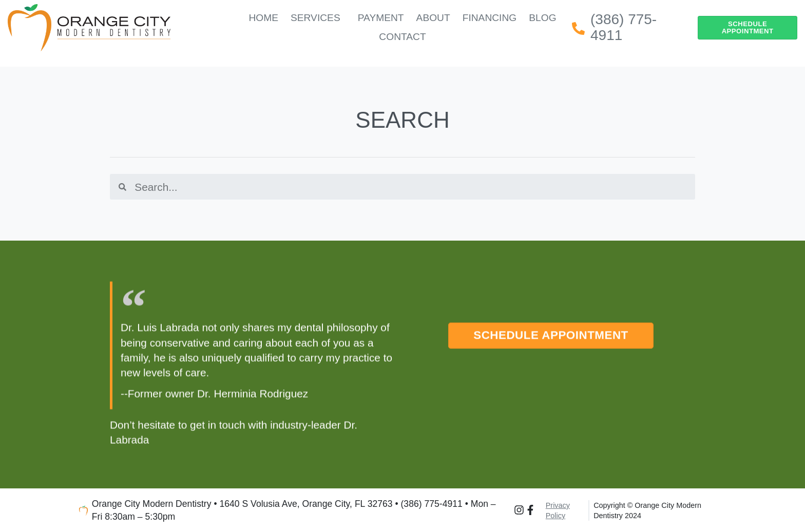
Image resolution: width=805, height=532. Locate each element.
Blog (542, 18)
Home (263, 18)
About (433, 18)
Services (318, 18)
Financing (490, 18)
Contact (402, 37)
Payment (381, 18)
